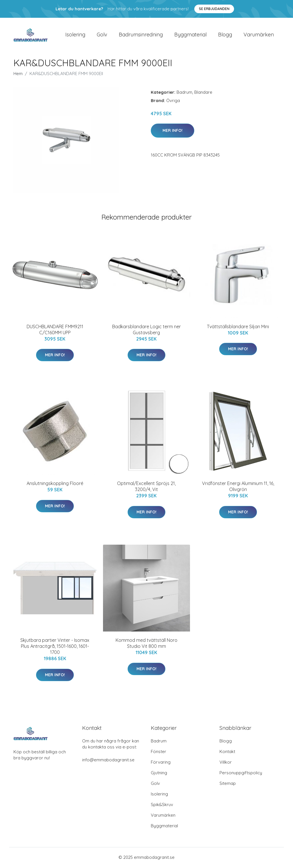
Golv (102, 35)
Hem (18, 74)
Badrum (184, 93)
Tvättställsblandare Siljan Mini (238, 327)
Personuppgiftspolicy (241, 774)
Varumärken (259, 35)
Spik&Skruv (162, 805)
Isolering (75, 35)
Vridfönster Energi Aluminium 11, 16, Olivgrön (238, 487)
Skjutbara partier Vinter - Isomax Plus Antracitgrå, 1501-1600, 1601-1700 (55, 647)
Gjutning (159, 774)
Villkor (226, 763)
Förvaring (161, 763)
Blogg (225, 35)
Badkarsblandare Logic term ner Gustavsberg (146, 330)
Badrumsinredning (141, 35)
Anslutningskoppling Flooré (55, 484)
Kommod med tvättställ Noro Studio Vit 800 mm (146, 644)
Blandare (203, 93)
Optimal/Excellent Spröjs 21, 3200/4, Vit (146, 487)
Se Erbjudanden (214, 9)
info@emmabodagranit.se (108, 761)
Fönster (159, 752)
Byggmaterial (190, 35)
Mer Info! (173, 131)
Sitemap (228, 784)
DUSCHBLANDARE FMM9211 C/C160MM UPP (55, 330)
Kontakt (227, 752)
